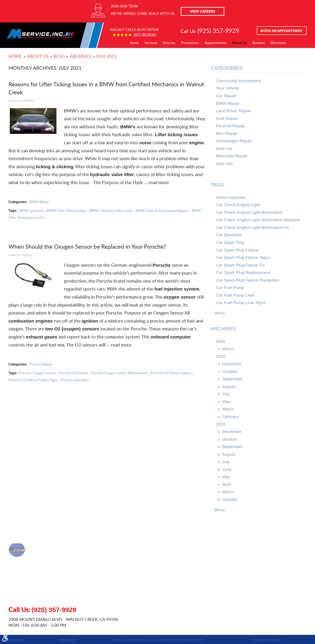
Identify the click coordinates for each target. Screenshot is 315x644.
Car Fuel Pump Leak (235, 295)
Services (151, 43)
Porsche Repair (41, 364)
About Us (239, 43)
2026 (221, 341)
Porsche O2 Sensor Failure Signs (33, 380)
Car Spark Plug (230, 242)
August (229, 387)
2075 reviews (145, 35)
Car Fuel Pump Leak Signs (241, 303)
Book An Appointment (282, 31)
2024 (221, 424)
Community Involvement (238, 81)
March (228, 349)
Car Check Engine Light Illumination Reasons (258, 220)
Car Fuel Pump (230, 288)
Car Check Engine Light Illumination (249, 212)
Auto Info (224, 164)
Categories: (227, 68)
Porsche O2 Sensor (73, 373)
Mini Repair (227, 133)
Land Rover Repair (234, 111)
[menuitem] (134, 43)
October (230, 371)
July (226, 394)
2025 (221, 356)
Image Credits (67, 639)
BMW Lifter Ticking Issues (67, 211)
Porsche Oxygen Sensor (37, 373)
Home (134, 43)
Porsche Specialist (75, 380)
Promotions (190, 43)
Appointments (216, 43)
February (231, 417)
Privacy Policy (16, 639)
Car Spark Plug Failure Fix (241, 265)
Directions (278, 43)
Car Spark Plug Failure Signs (243, 257)
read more (159, 182)
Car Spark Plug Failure (237, 250)
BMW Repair (39, 202)
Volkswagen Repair (234, 141)
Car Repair (226, 96)
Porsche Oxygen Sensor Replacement (119, 373)
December (232, 364)
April (226, 484)
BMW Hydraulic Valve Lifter (111, 211)
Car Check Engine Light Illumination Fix (253, 227)
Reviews (259, 43)
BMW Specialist (31, 211)
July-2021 (106, 56)
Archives (80, 56)
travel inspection (231, 197)
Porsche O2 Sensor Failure (171, 373)
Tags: (218, 185)
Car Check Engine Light (238, 205)
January (230, 499)
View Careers (203, 11)
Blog (59, 56)
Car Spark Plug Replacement (243, 273)
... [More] (218, 313)
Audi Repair (227, 118)
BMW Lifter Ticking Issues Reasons (162, 211)
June (227, 469)
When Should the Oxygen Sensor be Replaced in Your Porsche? (87, 246)
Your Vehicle (228, 88)
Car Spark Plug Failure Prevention (248, 280)
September (232, 379)
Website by (246, 640)
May (226, 402)
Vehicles (169, 43)
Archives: (224, 329)
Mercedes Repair (232, 156)
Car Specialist (229, 235)
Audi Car (224, 149)
